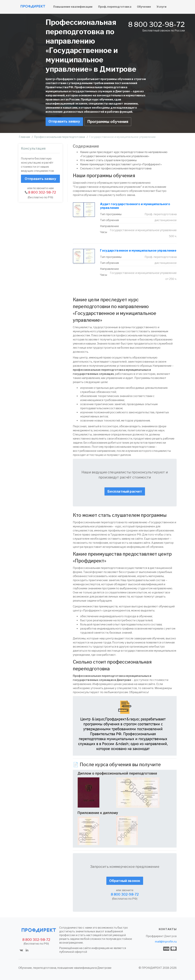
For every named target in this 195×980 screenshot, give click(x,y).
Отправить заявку (64, 121)
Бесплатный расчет (125, 491)
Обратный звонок (125, 881)
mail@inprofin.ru (166, 942)
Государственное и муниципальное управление (138, 250)
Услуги (161, 7)
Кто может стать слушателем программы (108, 160)
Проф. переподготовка (115, 7)
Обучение (144, 7)
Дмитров (170, 936)
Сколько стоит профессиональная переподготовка (116, 168)
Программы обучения (108, 122)
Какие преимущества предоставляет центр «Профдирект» (121, 164)
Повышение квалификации (73, 7)
